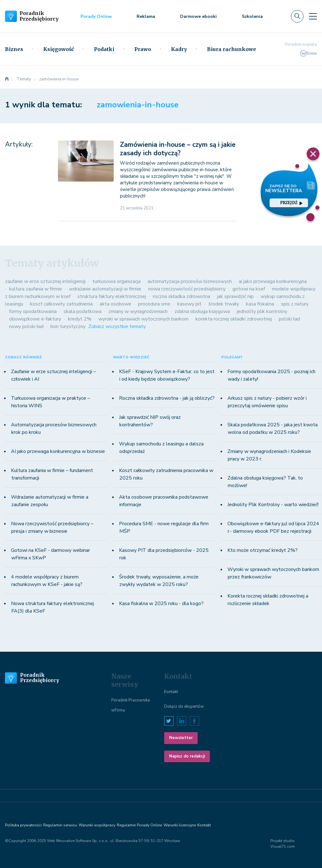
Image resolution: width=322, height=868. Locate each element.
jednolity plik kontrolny (262, 311)
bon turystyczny (68, 326)
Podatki (104, 49)
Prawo (143, 49)
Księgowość (59, 49)
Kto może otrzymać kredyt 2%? (262, 550)
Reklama (146, 16)
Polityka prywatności (23, 825)
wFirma (118, 710)
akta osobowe (115, 304)
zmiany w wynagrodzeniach (138, 311)
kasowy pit (189, 304)
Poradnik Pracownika (130, 700)
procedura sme (154, 304)
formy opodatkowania (33, 311)
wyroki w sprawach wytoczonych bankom (143, 319)
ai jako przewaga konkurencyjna (273, 281)
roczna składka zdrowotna (182, 296)
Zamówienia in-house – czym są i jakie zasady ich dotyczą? (178, 149)
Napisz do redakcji (187, 756)
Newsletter (181, 738)
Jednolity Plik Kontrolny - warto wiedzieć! (273, 505)
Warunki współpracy (97, 825)
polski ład (289, 319)
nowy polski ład (26, 326)
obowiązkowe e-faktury (35, 319)
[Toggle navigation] (313, 16)
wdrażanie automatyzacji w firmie (105, 289)
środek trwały (224, 304)
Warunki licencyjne (180, 825)
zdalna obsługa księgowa (202, 311)
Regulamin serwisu (60, 825)
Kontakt (171, 692)
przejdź (291, 203)
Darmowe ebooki (198, 16)
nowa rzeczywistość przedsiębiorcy (187, 289)
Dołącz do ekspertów (184, 706)
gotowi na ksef (249, 289)
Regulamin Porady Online (139, 825)
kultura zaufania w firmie (36, 289)
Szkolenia (252, 16)
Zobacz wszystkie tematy (117, 326)
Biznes (14, 49)
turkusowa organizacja (117, 281)
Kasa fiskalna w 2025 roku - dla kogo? (161, 603)
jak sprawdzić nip (235, 296)
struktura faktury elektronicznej (112, 296)
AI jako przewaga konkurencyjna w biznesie (58, 451)
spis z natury (295, 304)
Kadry (179, 49)
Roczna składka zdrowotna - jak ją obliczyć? (167, 398)
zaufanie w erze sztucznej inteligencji (45, 281)
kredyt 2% (80, 319)
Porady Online (96, 16)
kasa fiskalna (260, 304)
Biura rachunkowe (232, 49)
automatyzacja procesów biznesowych (190, 281)
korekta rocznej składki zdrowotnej (234, 319)
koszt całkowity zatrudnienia (61, 304)
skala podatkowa (83, 311)
